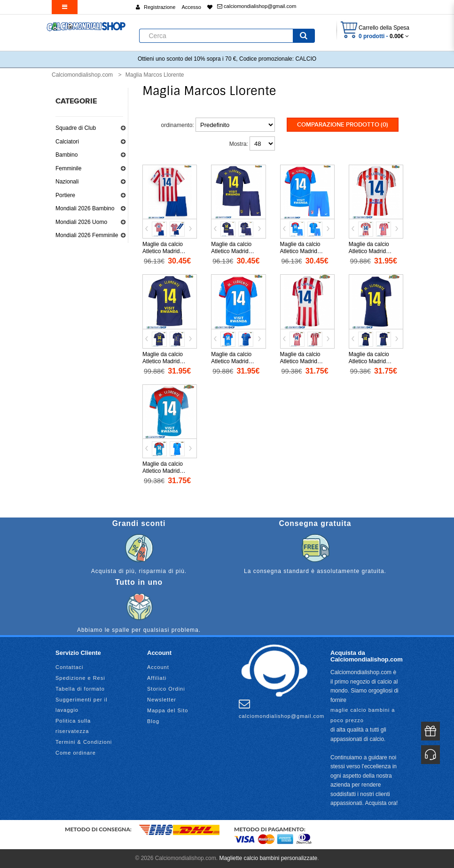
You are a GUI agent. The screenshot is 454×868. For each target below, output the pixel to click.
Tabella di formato (80, 689)
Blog (153, 721)
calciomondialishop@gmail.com (257, 6)
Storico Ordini (166, 689)
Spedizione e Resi (80, 678)
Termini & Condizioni (84, 742)
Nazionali (67, 182)
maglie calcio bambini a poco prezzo (363, 715)
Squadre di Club (76, 128)
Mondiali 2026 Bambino (85, 208)
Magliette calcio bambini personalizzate (268, 858)
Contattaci (70, 667)
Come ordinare (76, 753)
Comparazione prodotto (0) (343, 125)
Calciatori (67, 142)
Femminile (68, 168)
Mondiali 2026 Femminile (87, 235)
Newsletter (162, 700)
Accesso (191, 7)
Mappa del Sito (168, 710)
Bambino (67, 155)
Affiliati (157, 678)
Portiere (65, 195)
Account (158, 667)
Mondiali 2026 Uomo (81, 222)
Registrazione (160, 7)
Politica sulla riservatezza (73, 726)
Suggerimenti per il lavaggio (82, 705)
